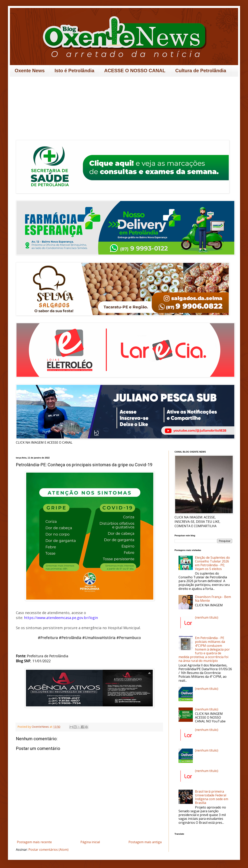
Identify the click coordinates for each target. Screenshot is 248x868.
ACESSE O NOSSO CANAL (135, 71)
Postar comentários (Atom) (48, 850)
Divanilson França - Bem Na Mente (213, 599)
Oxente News (30, 71)
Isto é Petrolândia (74, 71)
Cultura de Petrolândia (201, 71)
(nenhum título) (207, 617)
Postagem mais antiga (145, 842)
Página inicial (90, 842)
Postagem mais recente (34, 842)
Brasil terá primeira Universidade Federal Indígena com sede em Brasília (212, 797)
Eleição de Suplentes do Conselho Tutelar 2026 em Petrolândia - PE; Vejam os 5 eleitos (212, 563)
